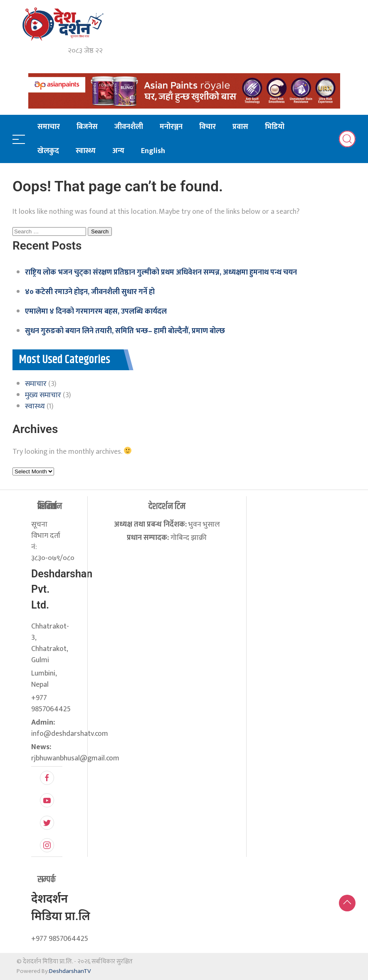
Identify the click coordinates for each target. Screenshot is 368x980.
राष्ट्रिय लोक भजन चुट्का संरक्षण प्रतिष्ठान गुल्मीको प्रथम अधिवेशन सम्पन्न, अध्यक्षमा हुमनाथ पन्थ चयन (161, 272)
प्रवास (240, 127)
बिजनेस (87, 127)
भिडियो (275, 127)
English (153, 151)
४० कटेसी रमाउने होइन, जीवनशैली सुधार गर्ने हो (90, 292)
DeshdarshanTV (70, 971)
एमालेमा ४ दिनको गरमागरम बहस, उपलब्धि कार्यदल (96, 312)
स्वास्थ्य (86, 151)
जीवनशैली (129, 127)
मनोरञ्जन (171, 127)
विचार (207, 127)
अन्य (118, 151)
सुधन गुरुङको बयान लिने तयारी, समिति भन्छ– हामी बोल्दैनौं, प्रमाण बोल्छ (125, 331)
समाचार (49, 127)
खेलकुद (48, 151)
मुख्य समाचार (43, 395)
